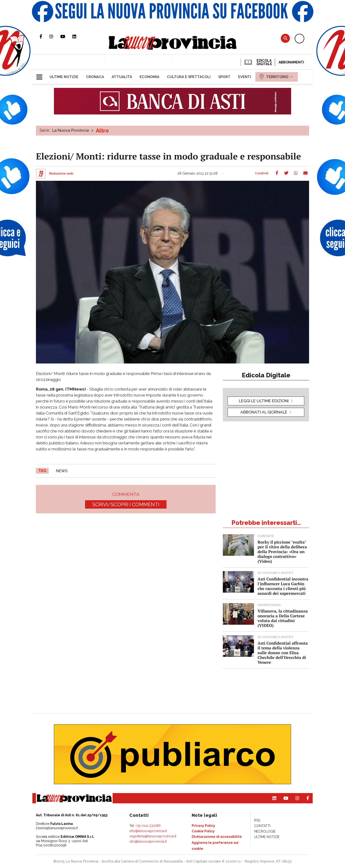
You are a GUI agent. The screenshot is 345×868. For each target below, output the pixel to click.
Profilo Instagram (55, 36)
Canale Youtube (66, 36)
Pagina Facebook (44, 36)
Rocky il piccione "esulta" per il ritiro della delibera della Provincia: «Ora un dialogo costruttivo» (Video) (282, 552)
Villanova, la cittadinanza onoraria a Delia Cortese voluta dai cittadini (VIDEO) (283, 618)
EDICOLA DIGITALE (258, 62)
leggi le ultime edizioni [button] (264, 401)
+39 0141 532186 (148, 826)
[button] (41, 75)
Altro (102, 130)
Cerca (285, 38)
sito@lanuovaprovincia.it (148, 841)
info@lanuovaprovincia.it (148, 831)
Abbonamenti (291, 62)
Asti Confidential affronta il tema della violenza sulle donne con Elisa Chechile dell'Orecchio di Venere (283, 653)
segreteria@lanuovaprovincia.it (153, 836)
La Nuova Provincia (71, 130)
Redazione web (61, 174)
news (62, 471)
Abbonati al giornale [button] (264, 412)
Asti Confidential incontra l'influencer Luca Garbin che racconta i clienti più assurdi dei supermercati (283, 586)
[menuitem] (64, 77)
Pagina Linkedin (78, 36)
